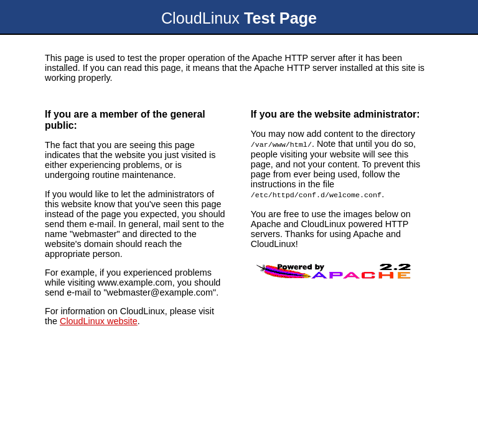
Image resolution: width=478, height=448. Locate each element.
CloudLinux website (99, 321)
